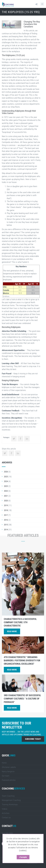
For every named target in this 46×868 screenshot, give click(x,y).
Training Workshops (10, 804)
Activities (6, 813)
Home (4, 763)
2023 (6, 486)
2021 (6, 496)
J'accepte (23, 857)
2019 (6, 505)
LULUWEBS (41, 863)
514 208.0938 (7, 833)
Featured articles (9, 780)
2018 (6, 510)
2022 (6, 491)
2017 (6, 515)
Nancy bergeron (8, 771)
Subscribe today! (33, 739)
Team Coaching (8, 796)
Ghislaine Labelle (9, 767)
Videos (5, 809)
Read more (12, 631)
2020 (6, 501)
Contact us (6, 817)
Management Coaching (11, 800)
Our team (6, 776)
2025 (6, 477)
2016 (6, 520)
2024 (6, 481)
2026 (6, 472)
